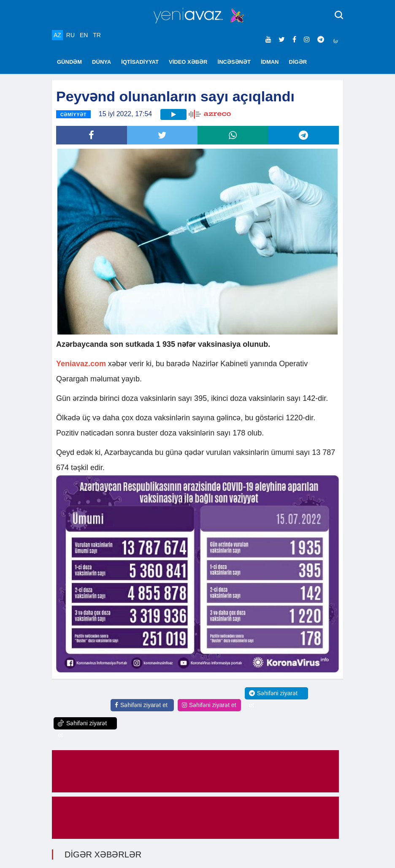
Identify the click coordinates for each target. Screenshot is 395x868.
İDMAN (270, 62)
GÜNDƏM (69, 62)
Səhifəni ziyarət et (141, 705)
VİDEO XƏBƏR (188, 62)
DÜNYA (101, 62)
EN (84, 35)
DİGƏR (298, 62)
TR (97, 35)
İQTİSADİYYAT (140, 62)
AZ (57, 35)
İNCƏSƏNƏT (234, 62)
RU (70, 35)
